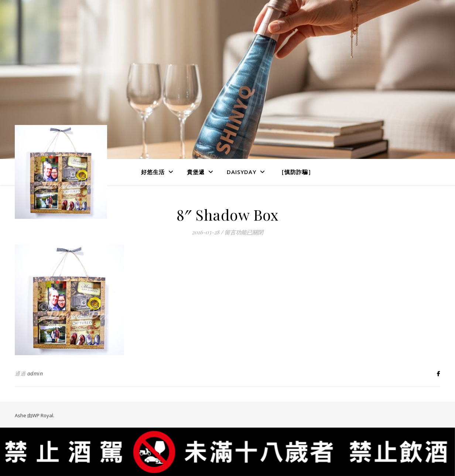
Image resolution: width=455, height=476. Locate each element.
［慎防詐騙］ (296, 172)
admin (35, 373)
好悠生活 (153, 172)
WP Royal (43, 415)
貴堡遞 (196, 172)
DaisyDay (242, 172)
